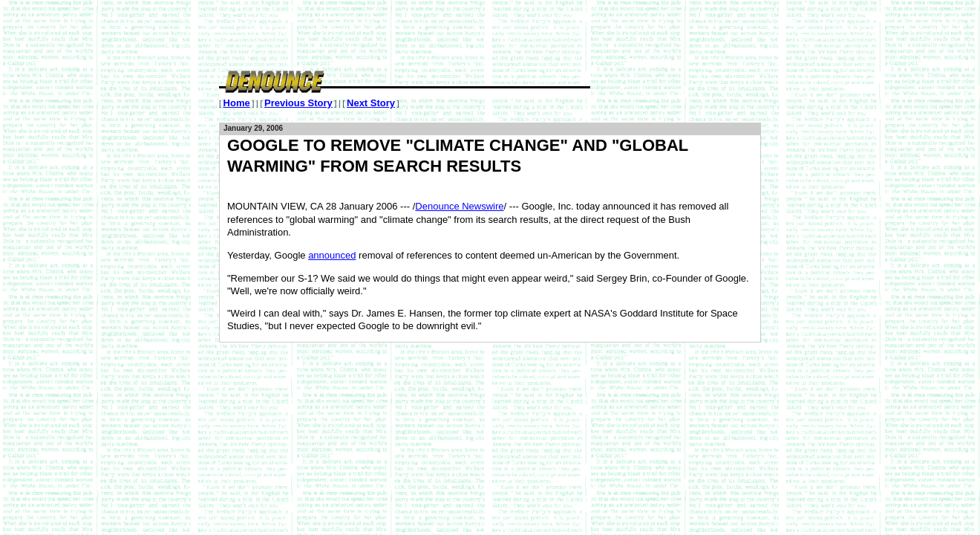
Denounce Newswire (459, 206)
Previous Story (298, 103)
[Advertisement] (489, 33)
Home (237, 103)
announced (332, 255)
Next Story (371, 103)
